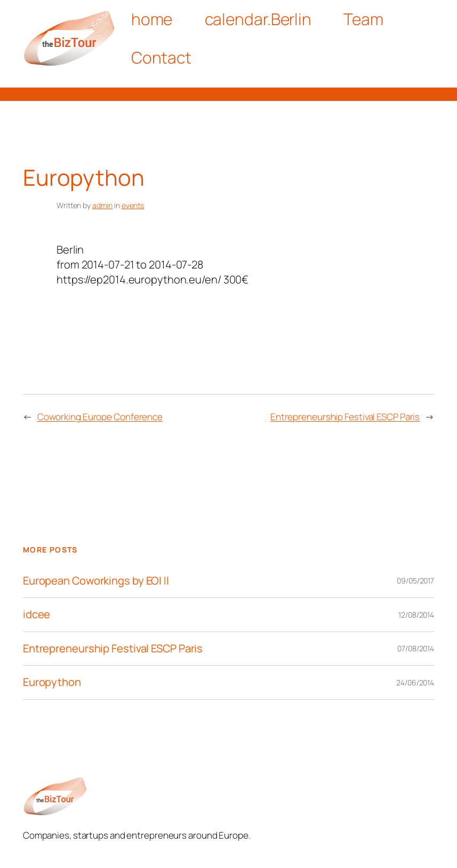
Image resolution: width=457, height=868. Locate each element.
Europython (52, 682)
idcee (37, 615)
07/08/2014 (416, 648)
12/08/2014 (416, 615)
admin (103, 205)
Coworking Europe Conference (100, 417)
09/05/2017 (415, 581)
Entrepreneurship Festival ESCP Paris (345, 417)
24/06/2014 (415, 682)
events (133, 205)
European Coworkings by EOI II (96, 581)
